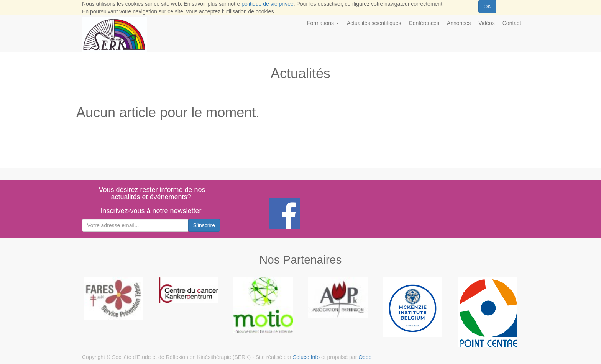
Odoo (365, 357)
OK (487, 7)
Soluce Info (306, 357)
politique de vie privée (267, 4)
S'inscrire (204, 225)
